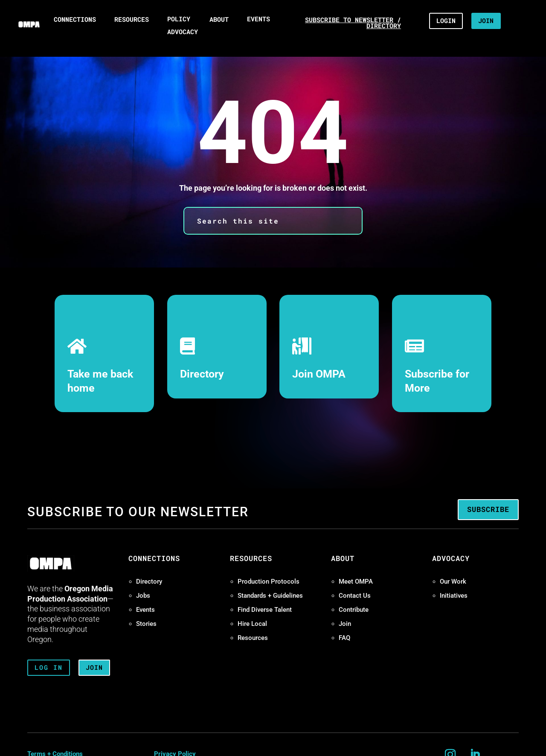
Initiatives (454, 596)
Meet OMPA (356, 582)
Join (345, 624)
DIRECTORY (384, 26)
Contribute (354, 610)
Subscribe (488, 509)
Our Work (453, 582)
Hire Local (252, 624)
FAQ (344, 638)
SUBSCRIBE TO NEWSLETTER (349, 20)
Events (145, 610)
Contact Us (355, 596)
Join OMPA (319, 374)
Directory (202, 374)
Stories (146, 624)
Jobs (143, 596)
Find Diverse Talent (265, 610)
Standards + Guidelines (270, 596)
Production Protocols (269, 582)
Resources (253, 638)
